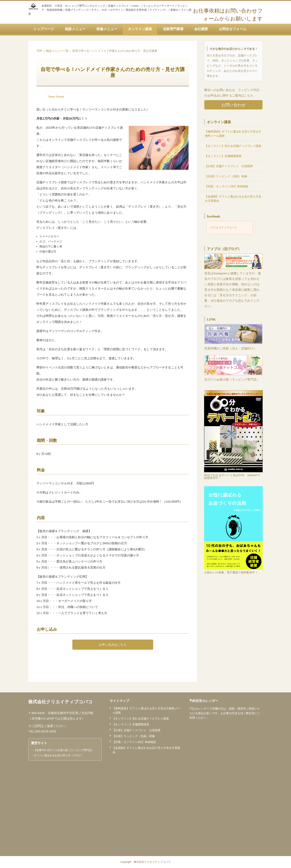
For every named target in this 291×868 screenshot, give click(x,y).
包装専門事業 (173, 29)
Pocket (60, 97)
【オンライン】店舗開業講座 (223, 156)
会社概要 (201, 29)
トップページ (44, 29)
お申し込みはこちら (113, 645)
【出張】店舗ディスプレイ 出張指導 (229, 166)
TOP (39, 51)
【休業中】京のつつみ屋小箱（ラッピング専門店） (64, 750)
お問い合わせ (234, 105)
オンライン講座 (140, 29)
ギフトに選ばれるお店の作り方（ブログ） (59, 755)
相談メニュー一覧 (57, 51)
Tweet (51, 97)
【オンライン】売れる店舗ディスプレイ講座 (233, 146)
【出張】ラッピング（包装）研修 (226, 176)
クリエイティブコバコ (224, 228)
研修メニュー (107, 29)
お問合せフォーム (233, 29)
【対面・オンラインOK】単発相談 (227, 186)
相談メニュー (75, 29)
